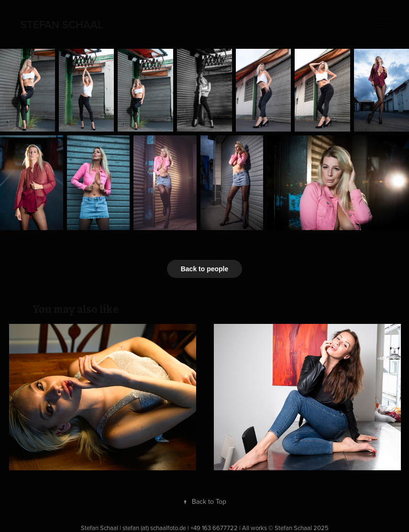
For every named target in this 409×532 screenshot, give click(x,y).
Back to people (205, 269)
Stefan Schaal (62, 24)
